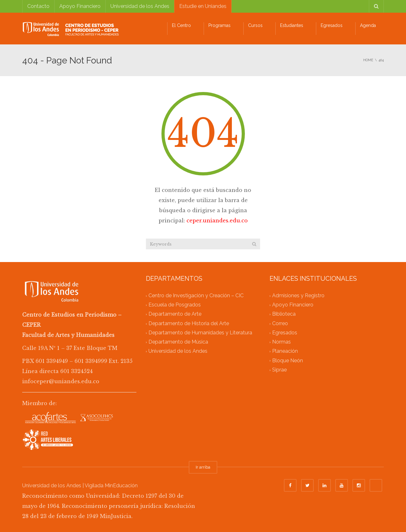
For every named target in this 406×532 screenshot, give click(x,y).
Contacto (38, 6)
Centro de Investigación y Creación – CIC (196, 296)
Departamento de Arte (175, 314)
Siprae (279, 370)
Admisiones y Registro (298, 296)
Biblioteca (284, 314)
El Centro (181, 25)
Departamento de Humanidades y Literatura (200, 333)
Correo (280, 323)
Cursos (255, 25)
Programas (219, 25)
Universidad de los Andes (140, 6)
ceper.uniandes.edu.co (217, 220)
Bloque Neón (288, 361)
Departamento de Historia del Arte (189, 323)
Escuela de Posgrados (175, 305)
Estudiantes (292, 25)
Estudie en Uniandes (203, 6)
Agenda (368, 25)
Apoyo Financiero (80, 6)
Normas (282, 342)
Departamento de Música (178, 342)
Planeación (285, 351)
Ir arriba (203, 467)
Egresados (332, 25)
